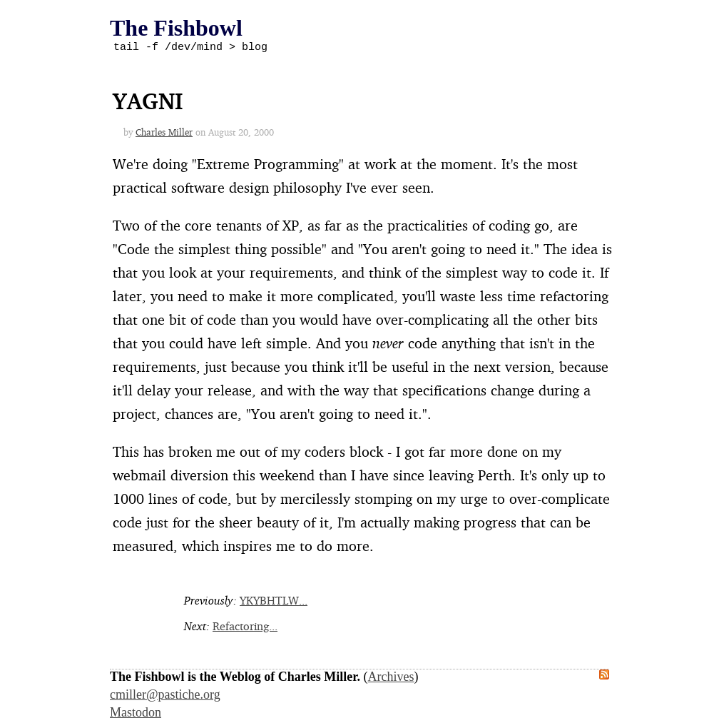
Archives (391, 679)
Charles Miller (164, 134)
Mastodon (136, 714)
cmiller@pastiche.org (165, 697)
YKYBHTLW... (274, 602)
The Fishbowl (176, 28)
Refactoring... (245, 628)
